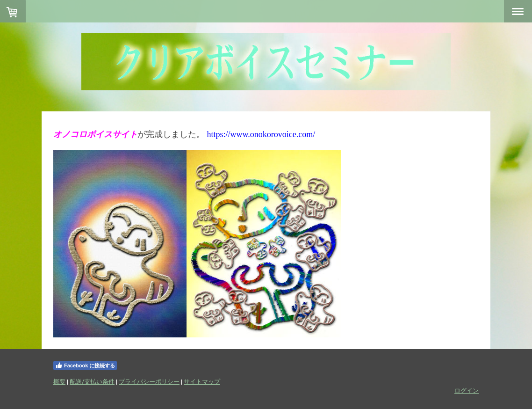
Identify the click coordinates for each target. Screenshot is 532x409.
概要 (59, 381)
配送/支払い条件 (92, 381)
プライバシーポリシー (149, 381)
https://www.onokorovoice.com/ (261, 134)
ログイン (467, 390)
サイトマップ (202, 381)
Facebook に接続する (85, 365)
